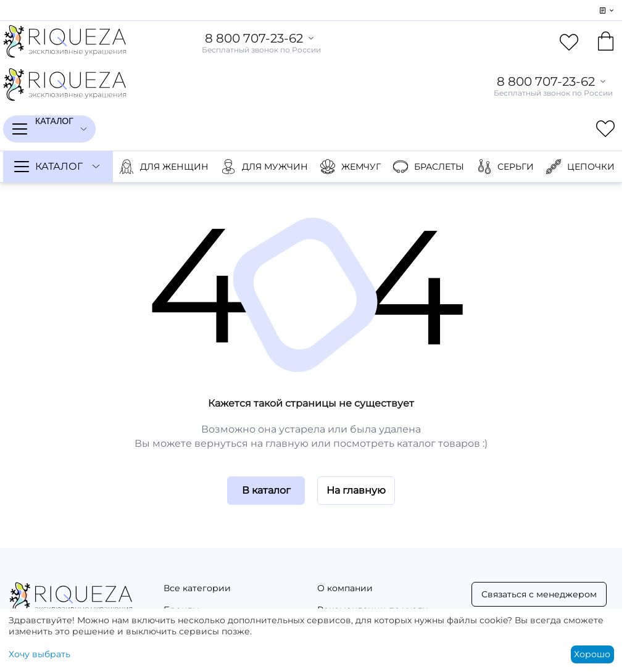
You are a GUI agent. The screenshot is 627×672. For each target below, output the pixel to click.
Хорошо (592, 654)
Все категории (197, 588)
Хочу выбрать (39, 654)
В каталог (266, 490)
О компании (345, 588)
